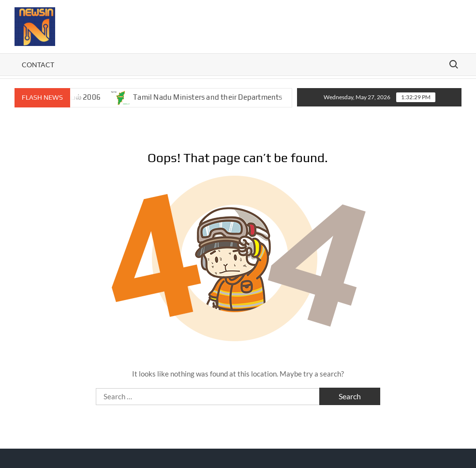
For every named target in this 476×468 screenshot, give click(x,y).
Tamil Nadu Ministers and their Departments (212, 97)
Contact (38, 65)
